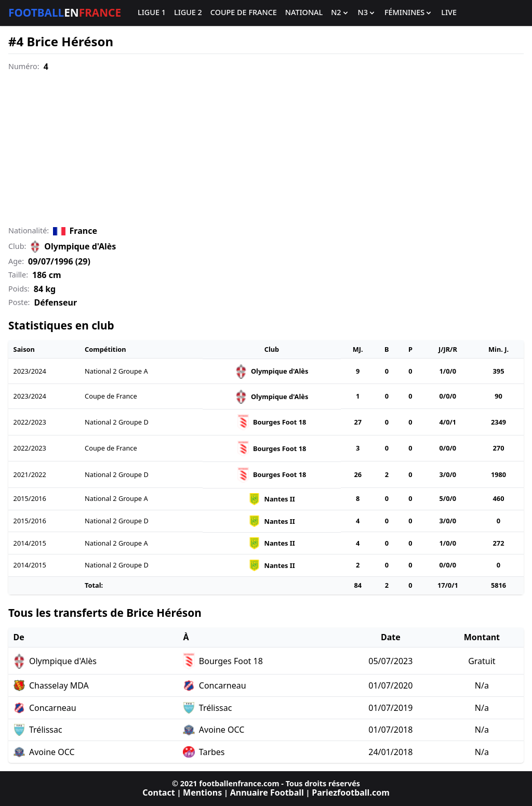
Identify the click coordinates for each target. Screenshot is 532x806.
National (304, 13)
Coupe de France (244, 13)
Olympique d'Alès (80, 246)
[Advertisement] (266, 149)
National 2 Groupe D (117, 422)
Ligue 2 (188, 13)
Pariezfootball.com (350, 792)
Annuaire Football (267, 792)
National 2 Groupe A (116, 371)
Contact (158, 792)
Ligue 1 (152, 13)
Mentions (202, 792)
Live (449, 13)
